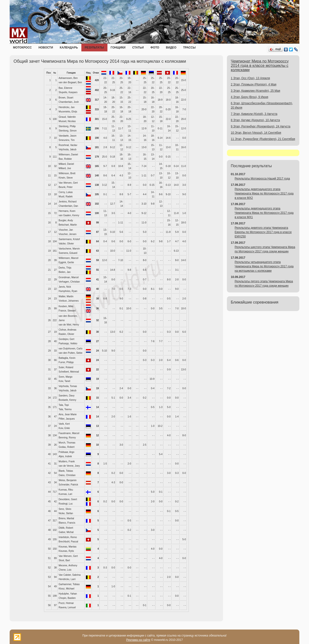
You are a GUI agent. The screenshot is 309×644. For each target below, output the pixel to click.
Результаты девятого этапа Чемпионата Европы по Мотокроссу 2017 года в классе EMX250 (263, 232)
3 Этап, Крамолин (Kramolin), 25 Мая (256, 91)
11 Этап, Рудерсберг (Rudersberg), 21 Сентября (263, 139)
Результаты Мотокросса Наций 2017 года (262, 179)
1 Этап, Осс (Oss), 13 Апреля (250, 78)
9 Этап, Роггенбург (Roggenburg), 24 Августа (261, 126)
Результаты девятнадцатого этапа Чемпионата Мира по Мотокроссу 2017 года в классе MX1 (264, 213)
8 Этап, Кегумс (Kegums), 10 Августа (255, 120)
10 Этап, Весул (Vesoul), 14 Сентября (256, 133)
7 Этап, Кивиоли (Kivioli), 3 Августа (254, 114)
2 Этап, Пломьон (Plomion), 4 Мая (254, 84)
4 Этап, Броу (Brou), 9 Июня (249, 97)
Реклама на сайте (138, 640)
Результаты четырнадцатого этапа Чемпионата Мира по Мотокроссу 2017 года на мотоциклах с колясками (264, 266)
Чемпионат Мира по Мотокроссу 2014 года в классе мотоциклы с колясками (260, 66)
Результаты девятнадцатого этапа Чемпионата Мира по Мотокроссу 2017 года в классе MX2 (264, 194)
